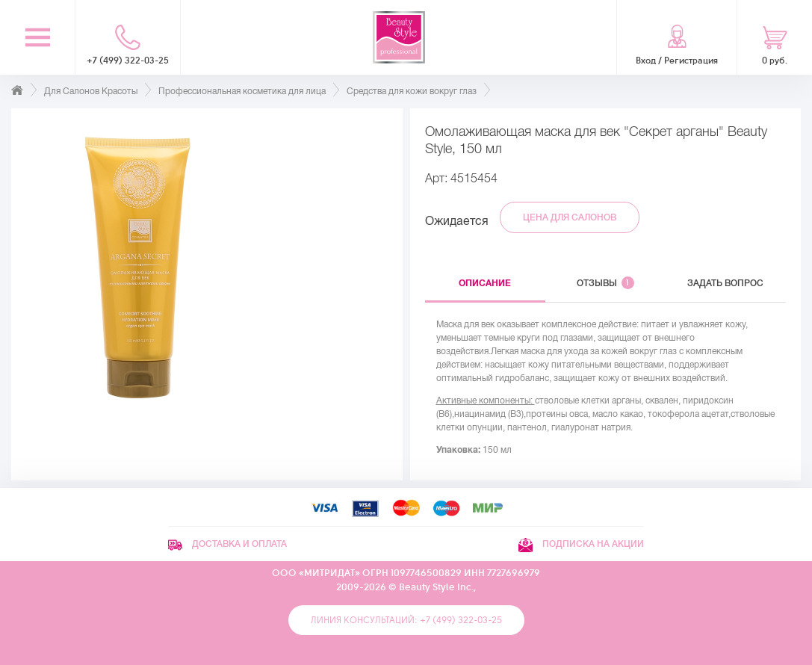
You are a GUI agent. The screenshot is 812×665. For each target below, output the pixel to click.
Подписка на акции (581, 544)
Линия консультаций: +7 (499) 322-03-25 (406, 620)
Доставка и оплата (227, 544)
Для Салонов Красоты (91, 91)
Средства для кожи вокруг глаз (412, 91)
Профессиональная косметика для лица (242, 91)
